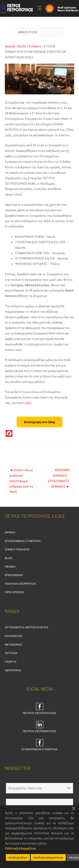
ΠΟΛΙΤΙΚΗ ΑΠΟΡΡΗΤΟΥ (21, 584)
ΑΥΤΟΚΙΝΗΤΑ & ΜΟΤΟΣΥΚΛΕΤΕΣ (27, 627)
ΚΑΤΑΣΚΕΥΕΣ (14, 636)
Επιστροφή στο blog (39, 422)
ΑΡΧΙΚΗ (10, 532)
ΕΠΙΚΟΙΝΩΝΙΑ (14, 575)
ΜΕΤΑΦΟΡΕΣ (14, 645)
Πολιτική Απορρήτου (21, 848)
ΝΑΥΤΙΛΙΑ (11, 653)
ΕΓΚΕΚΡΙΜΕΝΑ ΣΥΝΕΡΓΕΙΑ (23, 541)
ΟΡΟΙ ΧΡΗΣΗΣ (14, 592)
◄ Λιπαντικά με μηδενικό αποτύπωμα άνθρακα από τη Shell (21, 481)
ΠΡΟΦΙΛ (10, 567)
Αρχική (10, 46)
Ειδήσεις (35, 46)
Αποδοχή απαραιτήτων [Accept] (48, 857)
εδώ (28, 403)
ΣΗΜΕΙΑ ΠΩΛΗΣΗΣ (17, 549)
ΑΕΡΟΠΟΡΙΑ (13, 670)
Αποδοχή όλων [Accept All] (18, 857)
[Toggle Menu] (39, 8)
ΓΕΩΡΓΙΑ (11, 662)
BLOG (22, 46)
